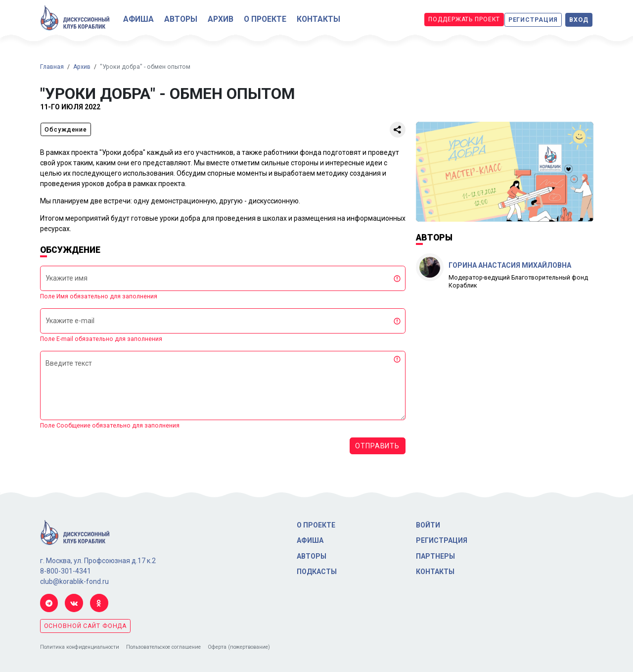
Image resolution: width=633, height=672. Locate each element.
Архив (221, 19)
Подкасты (317, 572)
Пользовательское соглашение (163, 647)
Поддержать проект (464, 19)
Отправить (377, 446)
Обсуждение (66, 130)
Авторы (181, 19)
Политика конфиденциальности (80, 647)
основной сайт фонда (86, 626)
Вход (579, 20)
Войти (428, 525)
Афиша (138, 19)
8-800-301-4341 (66, 571)
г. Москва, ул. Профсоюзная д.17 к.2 (98, 561)
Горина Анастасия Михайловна (510, 265)
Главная (52, 67)
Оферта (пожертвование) (239, 647)
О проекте (265, 19)
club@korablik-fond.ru (74, 581)
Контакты (318, 19)
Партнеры (435, 556)
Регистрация (533, 20)
